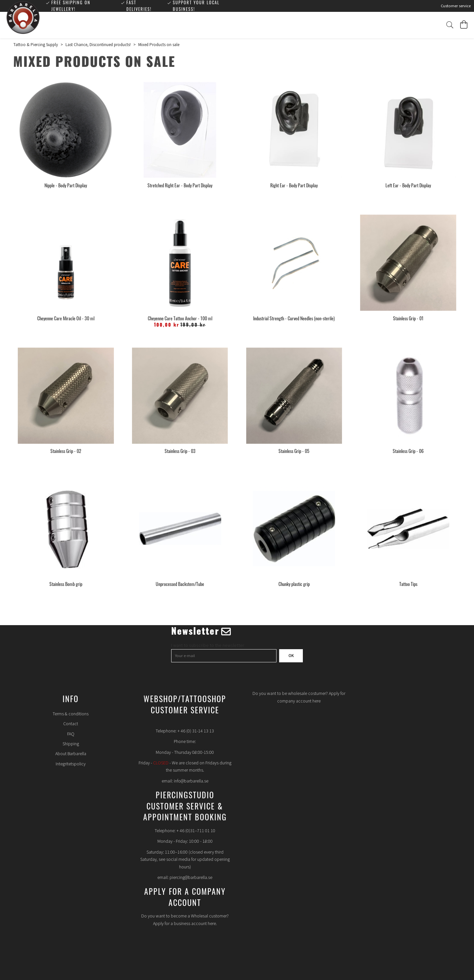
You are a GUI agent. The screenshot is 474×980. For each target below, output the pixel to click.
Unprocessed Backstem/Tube (180, 584)
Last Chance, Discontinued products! (98, 45)
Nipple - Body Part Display (66, 185)
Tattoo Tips (408, 584)
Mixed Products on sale (159, 45)
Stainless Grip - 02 (66, 451)
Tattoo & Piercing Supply (36, 45)
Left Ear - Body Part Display (408, 185)
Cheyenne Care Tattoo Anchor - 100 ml (180, 318)
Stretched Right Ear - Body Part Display (180, 185)
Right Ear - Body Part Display (294, 185)
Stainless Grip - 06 (408, 451)
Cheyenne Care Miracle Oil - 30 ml (66, 318)
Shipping (71, 744)
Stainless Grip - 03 (180, 451)
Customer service (456, 6)
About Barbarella (71, 754)
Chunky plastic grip (294, 584)
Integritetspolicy (71, 764)
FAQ (71, 734)
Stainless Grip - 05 (294, 451)
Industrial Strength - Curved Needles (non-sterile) (294, 318)
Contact (71, 724)
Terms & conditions (71, 714)
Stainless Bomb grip (66, 584)
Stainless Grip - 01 (408, 318)
